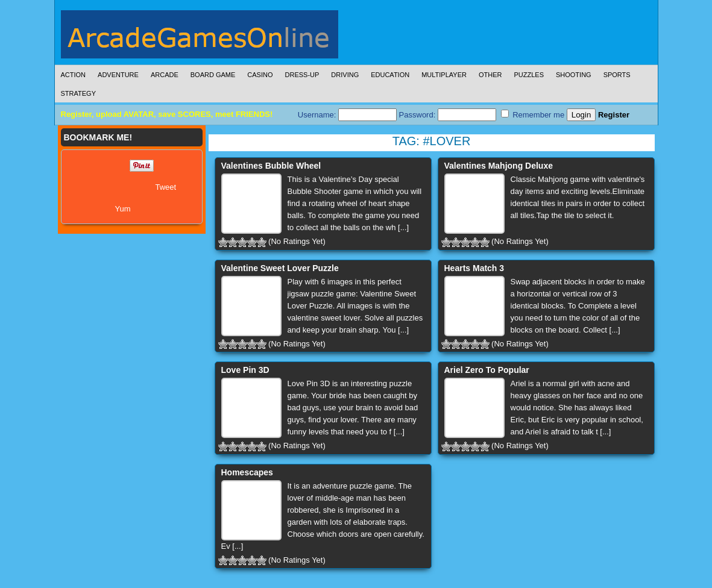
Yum (123, 209)
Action (74, 75)
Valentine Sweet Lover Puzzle (280, 268)
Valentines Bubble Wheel (271, 166)
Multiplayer (444, 75)
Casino (260, 75)
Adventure (118, 75)
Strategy (78, 93)
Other (490, 75)
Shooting (574, 75)
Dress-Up (302, 75)
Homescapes (247, 472)
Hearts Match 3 (474, 268)
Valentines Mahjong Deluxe (499, 166)
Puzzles (529, 75)
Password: (448, 115)
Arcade (165, 75)
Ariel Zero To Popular (487, 370)
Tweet (166, 187)
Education (390, 75)
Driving (345, 75)
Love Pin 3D (245, 370)
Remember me (533, 114)
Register (614, 115)
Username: (347, 115)
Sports (617, 75)
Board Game (213, 75)
